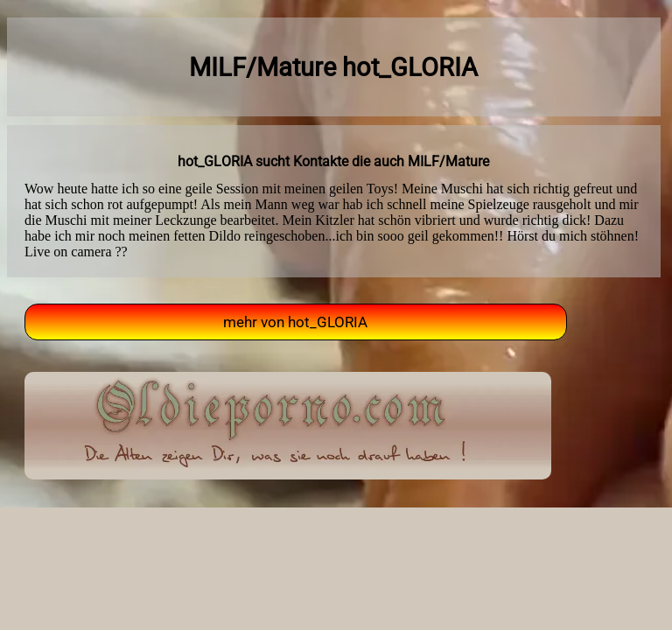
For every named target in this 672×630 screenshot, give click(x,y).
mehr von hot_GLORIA (295, 322)
